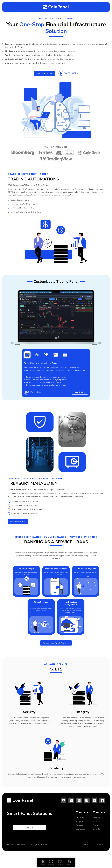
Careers (80, 828)
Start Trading (79, 393)
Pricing (96, 828)
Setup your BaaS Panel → (56, 648)
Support (80, 824)
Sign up (30, 830)
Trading (97, 821)
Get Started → (44, 74)
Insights (97, 832)
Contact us (81, 832)
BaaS (95, 824)
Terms (85, 848)
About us (80, 821)
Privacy (99, 848)
